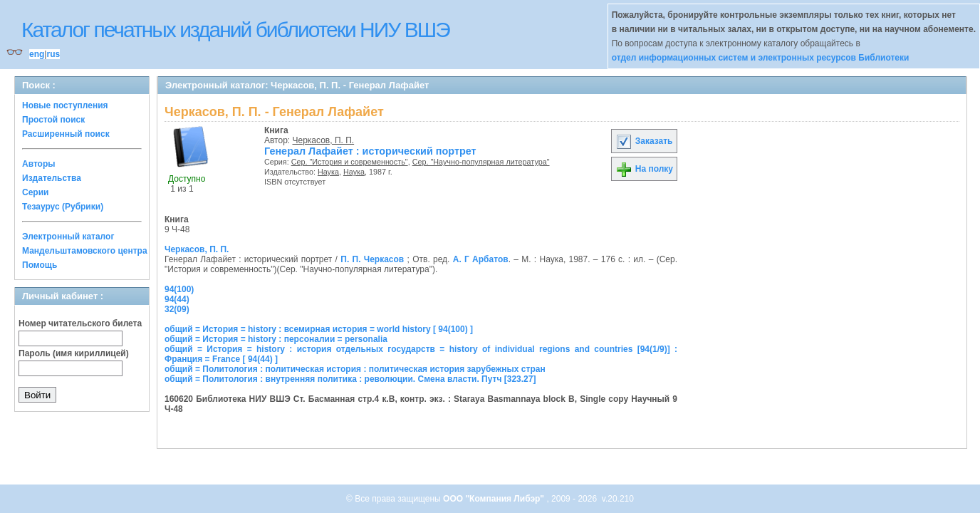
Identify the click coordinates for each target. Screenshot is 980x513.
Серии (35, 192)
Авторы (39, 164)
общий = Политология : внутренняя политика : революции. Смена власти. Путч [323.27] (350, 379)
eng (37, 54)
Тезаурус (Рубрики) (63, 207)
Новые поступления (65, 105)
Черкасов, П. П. (324, 140)
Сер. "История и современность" (350, 162)
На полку (644, 169)
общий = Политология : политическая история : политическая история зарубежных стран (355, 369)
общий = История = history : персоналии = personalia (276, 339)
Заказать (644, 141)
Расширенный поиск (66, 134)
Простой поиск (53, 120)
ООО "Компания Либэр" (495, 499)
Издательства (52, 178)
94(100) (179, 289)
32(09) (177, 309)
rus (53, 54)
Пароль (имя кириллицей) (74, 353)
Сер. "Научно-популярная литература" (481, 162)
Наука (328, 172)
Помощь (40, 265)
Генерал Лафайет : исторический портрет (370, 151)
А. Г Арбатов (481, 259)
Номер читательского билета (80, 323)
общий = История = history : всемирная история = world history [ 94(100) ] (319, 329)
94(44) (177, 299)
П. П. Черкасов (372, 259)
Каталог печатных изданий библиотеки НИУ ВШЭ (235, 30)
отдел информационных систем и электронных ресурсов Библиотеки (761, 58)
